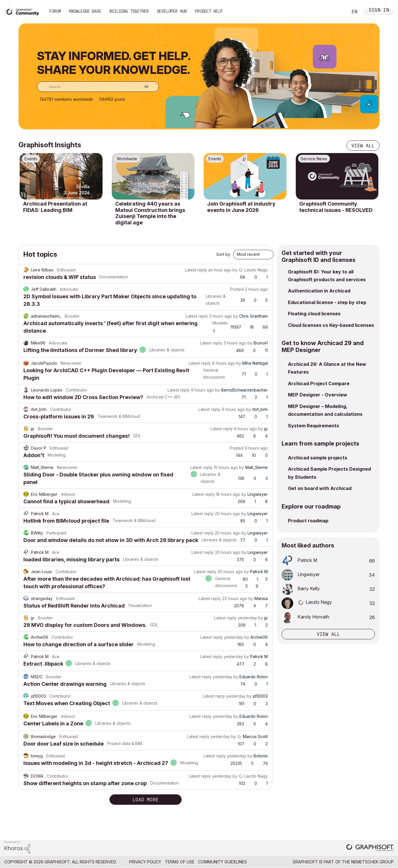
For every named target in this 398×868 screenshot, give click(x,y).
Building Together (129, 11)
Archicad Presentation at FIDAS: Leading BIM (55, 207)
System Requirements (314, 426)
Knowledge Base (85, 11)
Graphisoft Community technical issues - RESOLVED (336, 207)
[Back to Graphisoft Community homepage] (24, 11)
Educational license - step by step (327, 302)
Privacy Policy (145, 862)
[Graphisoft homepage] (370, 848)
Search (337, 12)
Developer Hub (172, 11)
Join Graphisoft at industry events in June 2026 (241, 207)
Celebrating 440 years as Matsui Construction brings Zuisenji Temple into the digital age (150, 213)
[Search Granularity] (142, 87)
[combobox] (98, 87)
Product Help (209, 11)
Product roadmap (308, 521)
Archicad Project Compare (319, 383)
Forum (55, 11)
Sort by (223, 254)
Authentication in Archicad (319, 291)
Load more (146, 800)
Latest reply (196, 270)
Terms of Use (180, 862)
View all (363, 146)
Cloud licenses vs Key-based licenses (331, 325)
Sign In (379, 11)
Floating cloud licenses (314, 314)
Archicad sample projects (318, 458)
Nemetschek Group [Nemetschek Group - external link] (372, 862)
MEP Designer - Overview (318, 395)
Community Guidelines (223, 862)
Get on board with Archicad (320, 488)
